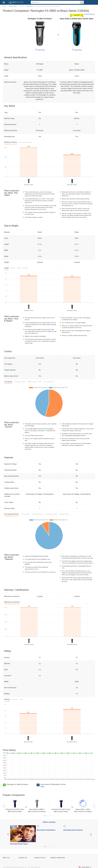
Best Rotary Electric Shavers (73, 830)
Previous (4, 806)
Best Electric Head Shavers (46, 830)
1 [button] (45, 816)
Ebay (21, 699)
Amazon (15, 699)
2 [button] (48, 816)
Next (94, 806)
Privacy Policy (40, 858)
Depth (19, 268)
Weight (25, 268)
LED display (8, 382)
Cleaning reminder (51, 514)
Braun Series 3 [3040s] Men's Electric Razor (53, 786)
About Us (6, 858)
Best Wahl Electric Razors (19, 844)
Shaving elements (25, 142)
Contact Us (23, 858)
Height (6, 268)
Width (13, 268)
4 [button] (53, 816)
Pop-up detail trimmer (12, 514)
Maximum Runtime (11, 142)
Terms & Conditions (58, 858)
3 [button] (50, 816)
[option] (26, 806)
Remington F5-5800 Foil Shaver (18, 785)
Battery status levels (35, 382)
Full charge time (49, 382)
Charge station (64, 514)
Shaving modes (37, 514)
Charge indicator (20, 382)
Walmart (7, 699)
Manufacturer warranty (12, 602)
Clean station (26, 514)
